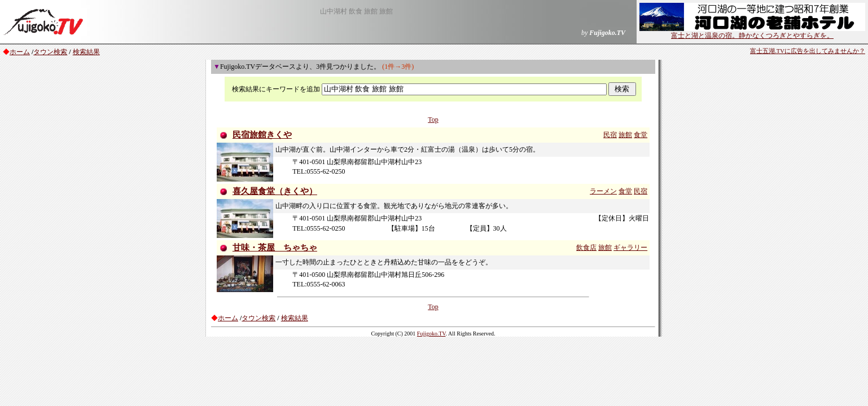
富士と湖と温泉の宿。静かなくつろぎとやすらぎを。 (752, 32)
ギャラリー (630, 248)
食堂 (641, 135)
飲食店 (586, 248)
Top (433, 120)
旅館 (625, 135)
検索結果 (86, 52)
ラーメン (603, 191)
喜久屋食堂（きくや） (275, 191)
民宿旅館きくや (262, 135)
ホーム (20, 52)
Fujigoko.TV (431, 334)
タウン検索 (50, 52)
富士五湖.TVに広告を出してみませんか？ (808, 51)
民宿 (610, 135)
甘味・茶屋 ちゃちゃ (275, 248)
